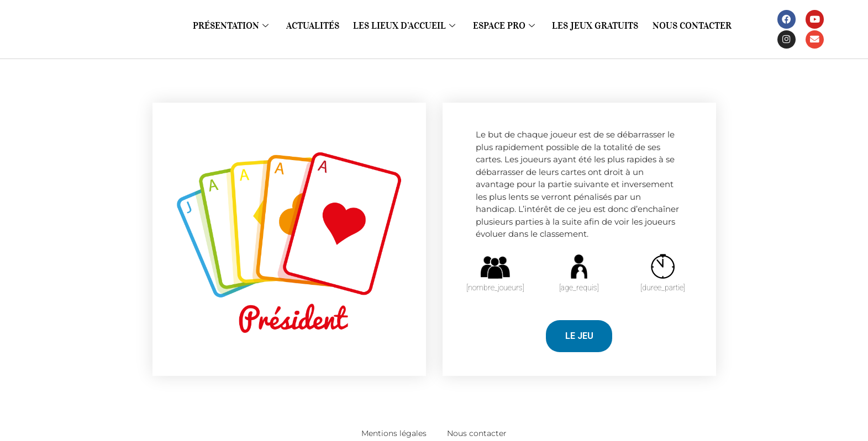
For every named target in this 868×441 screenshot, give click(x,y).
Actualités (324, 26)
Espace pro (503, 26)
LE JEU (579, 336)
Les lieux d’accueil (409, 26)
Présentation (247, 26)
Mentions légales (386, 433)
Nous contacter (676, 26)
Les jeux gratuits (588, 26)
